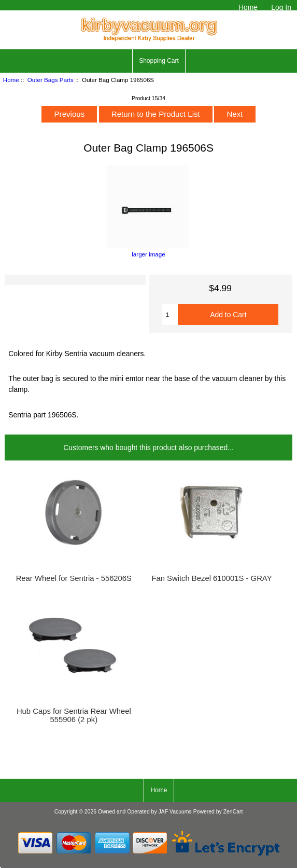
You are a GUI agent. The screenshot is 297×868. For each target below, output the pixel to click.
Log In (281, 7)
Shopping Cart (159, 61)
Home (248, 7)
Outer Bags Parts (51, 80)
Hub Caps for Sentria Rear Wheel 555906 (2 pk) (74, 715)
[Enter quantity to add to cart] (170, 315)
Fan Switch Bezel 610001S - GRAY (211, 578)
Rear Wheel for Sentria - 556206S (74, 578)
